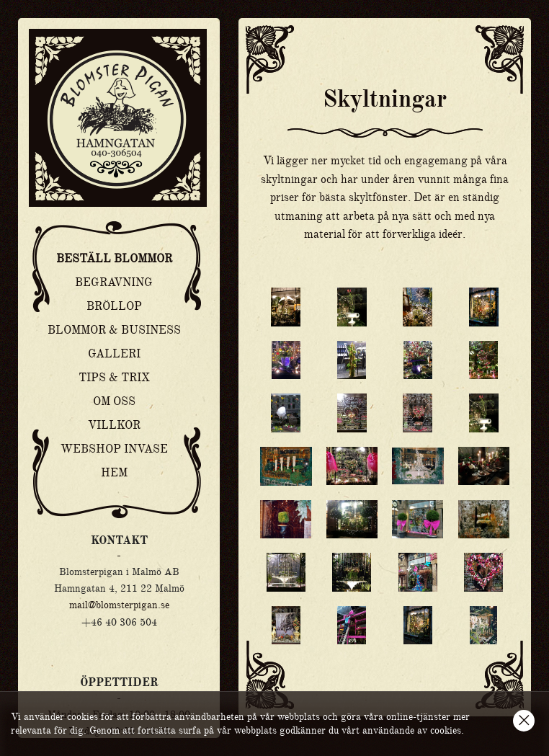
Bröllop (114, 306)
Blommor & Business (114, 330)
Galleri (114, 354)
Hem (114, 473)
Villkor (114, 425)
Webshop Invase (114, 449)
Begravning (114, 283)
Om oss (114, 401)
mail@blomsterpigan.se (119, 605)
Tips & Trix (114, 378)
